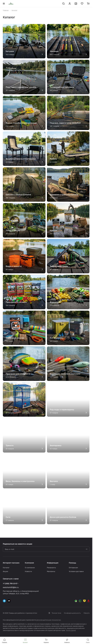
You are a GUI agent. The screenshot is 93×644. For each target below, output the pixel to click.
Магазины (51, 571)
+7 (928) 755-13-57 (10, 583)
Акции (5, 571)
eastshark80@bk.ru (11, 587)
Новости (28, 571)
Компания (29, 563)
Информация (53, 563)
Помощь (72, 563)
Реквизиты (51, 568)
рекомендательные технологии (49, 620)
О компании (30, 568)
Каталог (6, 568)
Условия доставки (76, 571)
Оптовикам (73, 568)
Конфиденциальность (72, 613)
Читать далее (71, 630)
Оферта (87, 613)
